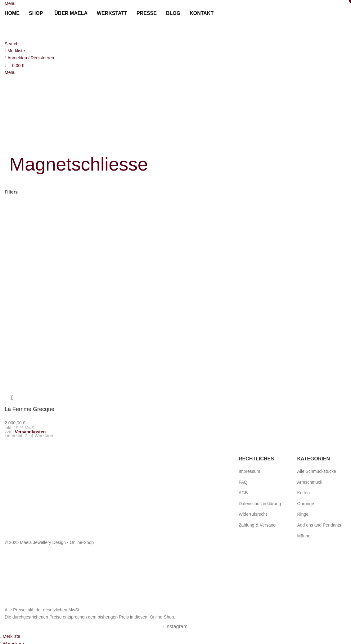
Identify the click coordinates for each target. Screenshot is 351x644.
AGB (243, 491)
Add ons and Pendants (319, 523)
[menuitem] (226, 13)
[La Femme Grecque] (44, 244)
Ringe (303, 513)
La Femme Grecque (29, 409)
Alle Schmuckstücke (317, 470)
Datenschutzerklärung (260, 502)
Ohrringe (306, 502)
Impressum (249, 470)
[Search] (11, 44)
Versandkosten (30, 430)
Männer (305, 534)
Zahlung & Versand (257, 523)
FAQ (243, 481)
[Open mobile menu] (10, 3)
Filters (11, 192)
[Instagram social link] (176, 625)
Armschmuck (310, 481)
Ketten (304, 491)
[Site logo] (39, 30)
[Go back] (17, 144)
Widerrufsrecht (253, 513)
